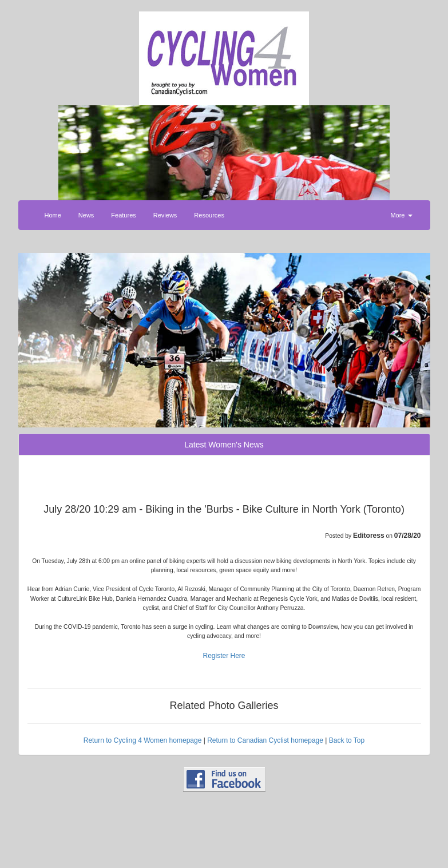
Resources (209, 215)
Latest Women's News (224, 445)
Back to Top (347, 740)
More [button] (401, 215)
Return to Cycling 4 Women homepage (143, 740)
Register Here (224, 656)
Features (123, 215)
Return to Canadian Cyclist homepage (265, 740)
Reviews (165, 215)
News (86, 215)
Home (53, 215)
